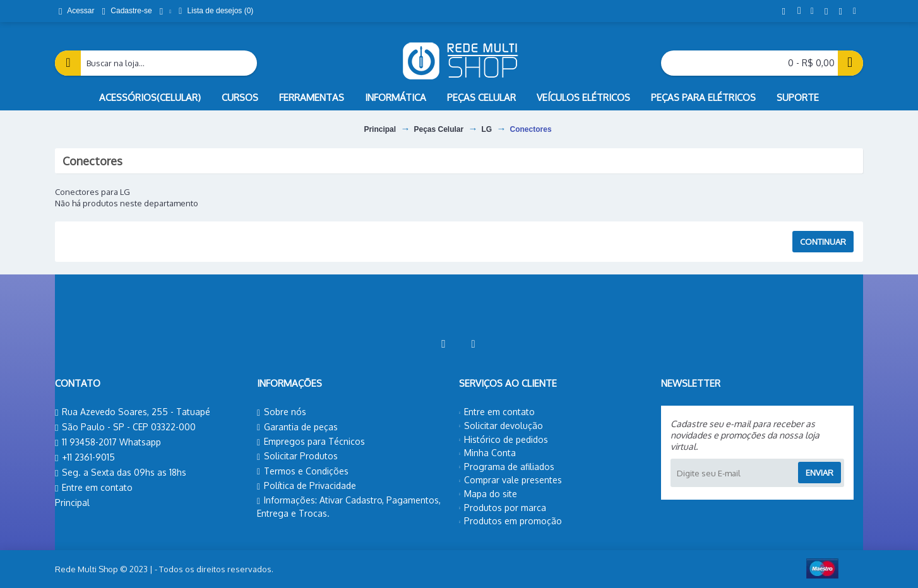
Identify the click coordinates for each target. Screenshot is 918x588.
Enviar (820, 473)
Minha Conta (487, 453)
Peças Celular (438, 129)
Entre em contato (94, 488)
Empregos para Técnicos (311, 442)
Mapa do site (488, 494)
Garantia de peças (297, 427)
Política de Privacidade (307, 486)
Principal (380, 129)
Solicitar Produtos (297, 456)
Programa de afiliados (507, 467)
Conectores (531, 129)
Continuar (823, 242)
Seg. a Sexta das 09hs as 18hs (121, 473)
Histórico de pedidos (504, 439)
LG (487, 129)
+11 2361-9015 (85, 458)
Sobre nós (282, 412)
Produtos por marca (503, 508)
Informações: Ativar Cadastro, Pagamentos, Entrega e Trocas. (349, 507)
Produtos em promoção (510, 521)
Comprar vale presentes (510, 480)
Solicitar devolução (501, 426)
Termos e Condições (303, 471)
